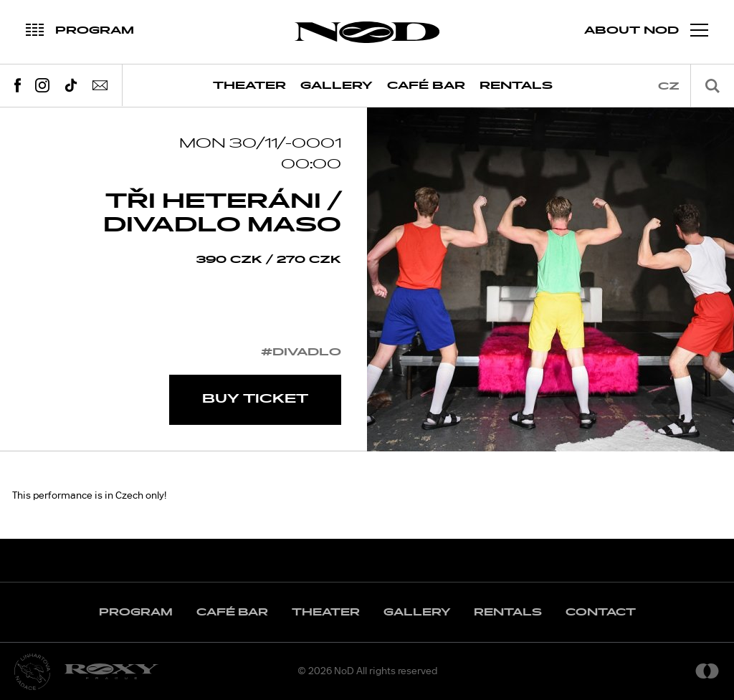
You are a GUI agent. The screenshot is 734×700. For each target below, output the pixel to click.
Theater (249, 86)
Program (136, 612)
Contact (601, 612)
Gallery (337, 86)
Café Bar (426, 86)
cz (669, 86)
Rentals (516, 86)
